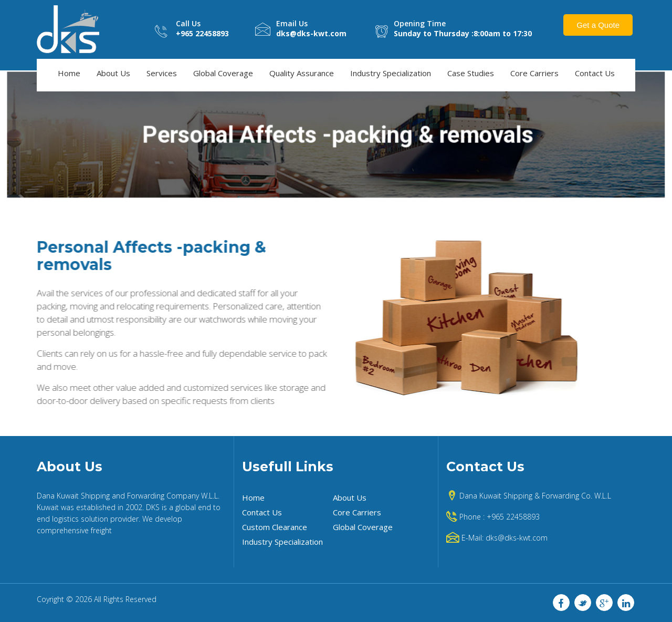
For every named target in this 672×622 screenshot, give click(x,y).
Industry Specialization (391, 73)
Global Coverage (223, 73)
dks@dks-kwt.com (517, 538)
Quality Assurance (302, 73)
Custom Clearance (275, 527)
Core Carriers (534, 73)
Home (69, 73)
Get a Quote (598, 25)
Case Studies (471, 73)
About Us (113, 73)
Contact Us (595, 73)
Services (162, 73)
